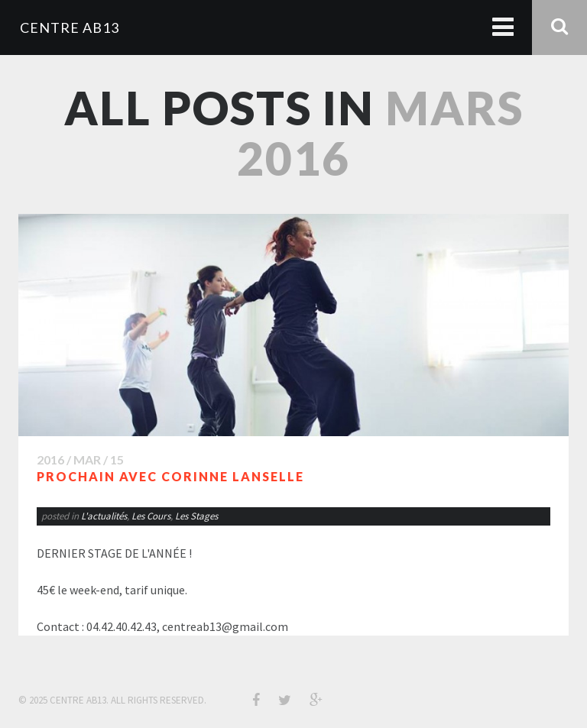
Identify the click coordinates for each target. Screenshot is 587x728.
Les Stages (196, 516)
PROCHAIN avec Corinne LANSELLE (170, 476)
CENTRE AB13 (70, 28)
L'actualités (104, 516)
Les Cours (151, 516)
